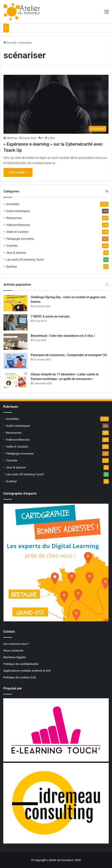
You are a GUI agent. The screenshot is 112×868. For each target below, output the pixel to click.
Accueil (10, 43)
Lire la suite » (18, 172)
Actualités (13, 204)
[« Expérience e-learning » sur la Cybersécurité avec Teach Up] (56, 104)
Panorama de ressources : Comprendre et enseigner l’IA (69, 355)
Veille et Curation (17, 232)
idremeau (12, 138)
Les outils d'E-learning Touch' (25, 259)
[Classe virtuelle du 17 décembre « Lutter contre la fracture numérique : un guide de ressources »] (15, 380)
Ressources (14, 218)
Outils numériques (18, 211)
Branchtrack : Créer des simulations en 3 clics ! (63, 336)
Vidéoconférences (18, 225)
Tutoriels (12, 246)
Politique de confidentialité (21, 664)
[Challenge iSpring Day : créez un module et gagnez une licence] (15, 303)
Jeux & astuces (16, 252)
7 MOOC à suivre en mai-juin (50, 316)
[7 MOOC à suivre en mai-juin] (15, 322)
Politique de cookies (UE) (20, 677)
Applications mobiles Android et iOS (27, 671)
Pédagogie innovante (20, 239)
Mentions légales (14, 657)
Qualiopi (12, 266)
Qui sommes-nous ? (16, 644)
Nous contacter (13, 650)
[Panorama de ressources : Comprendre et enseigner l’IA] (15, 361)
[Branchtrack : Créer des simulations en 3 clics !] (15, 342)
